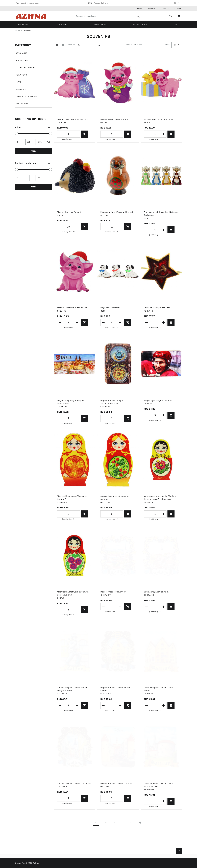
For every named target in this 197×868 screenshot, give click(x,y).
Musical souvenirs (26, 97)
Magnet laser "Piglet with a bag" (73, 119)
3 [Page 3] (114, 823)
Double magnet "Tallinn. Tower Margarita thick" (72, 689)
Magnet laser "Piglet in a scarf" (115, 119)
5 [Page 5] (130, 823)
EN (177, 3)
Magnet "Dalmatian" (110, 308)
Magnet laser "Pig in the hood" (72, 308)
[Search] (138, 16)
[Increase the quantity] (77, 134)
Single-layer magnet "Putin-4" (158, 400)
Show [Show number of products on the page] (168, 45)
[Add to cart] (84, 134)
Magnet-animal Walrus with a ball (117, 212)
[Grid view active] (57, 45)
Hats (18, 82)
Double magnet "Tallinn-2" (156, 592)
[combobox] (108, 16)
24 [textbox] (175, 45)
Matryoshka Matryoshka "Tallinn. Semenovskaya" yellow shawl (160, 498)
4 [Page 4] (122, 823)
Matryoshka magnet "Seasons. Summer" (115, 498)
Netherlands (34, 3)
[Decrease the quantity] (60, 134)
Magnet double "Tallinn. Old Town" (117, 783)
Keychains (21, 53)
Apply (34, 151)
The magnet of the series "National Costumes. (161, 214)
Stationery (22, 104)
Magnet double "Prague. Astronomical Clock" (112, 402)
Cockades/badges (26, 68)
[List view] (63, 45)
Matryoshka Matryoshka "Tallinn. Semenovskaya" (73, 593)
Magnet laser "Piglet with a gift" (159, 119)
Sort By (71, 45)
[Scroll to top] (179, 851)
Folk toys (21, 75)
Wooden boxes (140, 25)
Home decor (100, 25)
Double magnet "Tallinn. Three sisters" (158, 689)
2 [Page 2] (106, 823)
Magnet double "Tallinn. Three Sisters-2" (115, 689)
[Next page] (140, 823)
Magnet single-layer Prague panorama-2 (70, 402)
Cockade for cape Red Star (157, 308)
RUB (99, 3)
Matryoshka (24, 25)
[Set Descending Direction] (99, 45)
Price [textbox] (80, 45)
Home (18, 31)
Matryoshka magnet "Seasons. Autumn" (72, 498)
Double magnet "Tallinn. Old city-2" (74, 783)
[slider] (17, 134)
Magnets (21, 89)
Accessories (23, 60)
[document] (34, 75)
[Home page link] (31, 16)
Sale (177, 25)
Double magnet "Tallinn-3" (113, 592)
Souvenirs (62, 25)
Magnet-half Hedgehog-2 (69, 212)
